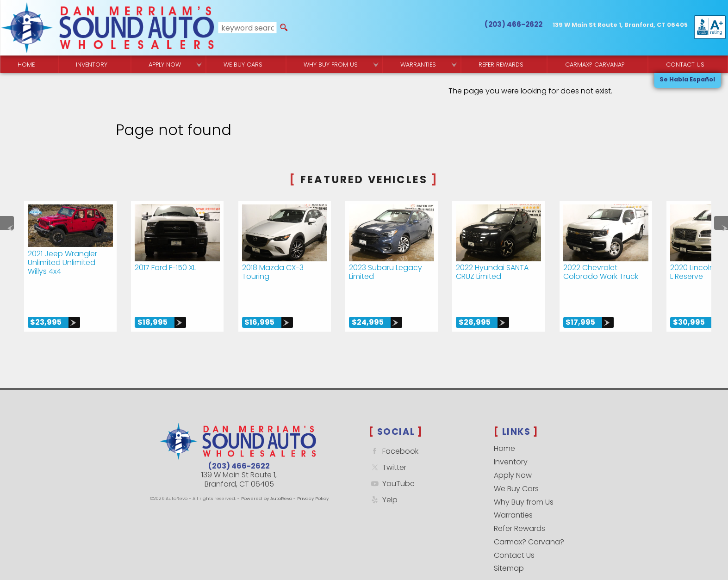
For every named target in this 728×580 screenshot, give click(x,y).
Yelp (383, 471)
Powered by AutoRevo (267, 470)
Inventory (92, 65)
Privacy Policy (313, 470)
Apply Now (513, 447)
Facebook (394, 423)
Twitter (388, 439)
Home (504, 420)
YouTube (392, 455)
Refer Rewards (520, 500)
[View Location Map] (620, 25)
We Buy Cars (243, 65)
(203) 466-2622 (239, 438)
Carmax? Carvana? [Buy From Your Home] (595, 65)
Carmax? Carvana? (529, 514)
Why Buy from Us (524, 473)
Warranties (418, 65)
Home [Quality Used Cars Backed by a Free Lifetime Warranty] (26, 65)
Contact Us (514, 527)
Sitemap (509, 540)
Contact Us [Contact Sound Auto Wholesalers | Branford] (685, 65)
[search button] (284, 28)
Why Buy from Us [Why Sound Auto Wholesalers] (331, 65)
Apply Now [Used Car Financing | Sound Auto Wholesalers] (165, 65)
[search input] (248, 28)
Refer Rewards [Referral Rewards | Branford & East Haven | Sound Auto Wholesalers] (501, 65)
